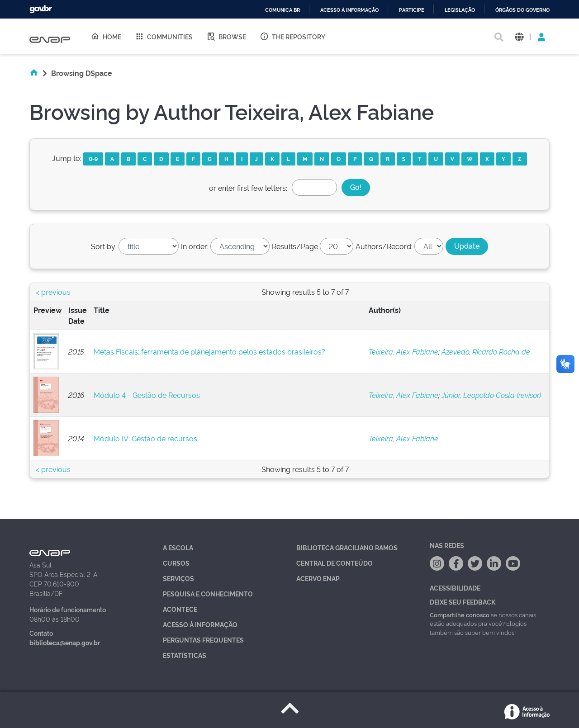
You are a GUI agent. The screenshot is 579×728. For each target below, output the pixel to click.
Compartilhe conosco (460, 615)
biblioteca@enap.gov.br (65, 642)
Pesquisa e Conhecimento (208, 593)
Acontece (180, 609)
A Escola (178, 547)
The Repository (292, 36)
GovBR (41, 9)
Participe (412, 10)
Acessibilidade (455, 588)
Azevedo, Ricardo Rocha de (486, 351)
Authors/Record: (384, 246)
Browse (226, 36)
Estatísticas (185, 655)
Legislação (460, 10)
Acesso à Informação (200, 624)
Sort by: (104, 246)
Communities (164, 36)
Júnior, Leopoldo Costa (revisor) (491, 395)
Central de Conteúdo (335, 563)
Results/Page (295, 246)
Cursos (176, 563)
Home (106, 36)
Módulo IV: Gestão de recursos (145, 438)
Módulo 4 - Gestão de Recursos (147, 395)
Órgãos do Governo (522, 10)
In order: (195, 246)
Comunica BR (282, 10)
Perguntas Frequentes (203, 640)
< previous (53, 292)
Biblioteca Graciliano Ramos (347, 547)
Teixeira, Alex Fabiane (403, 351)
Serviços (178, 578)
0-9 (93, 158)
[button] (519, 36)
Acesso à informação (349, 10)
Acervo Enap (318, 578)
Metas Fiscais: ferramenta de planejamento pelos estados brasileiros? (209, 351)
